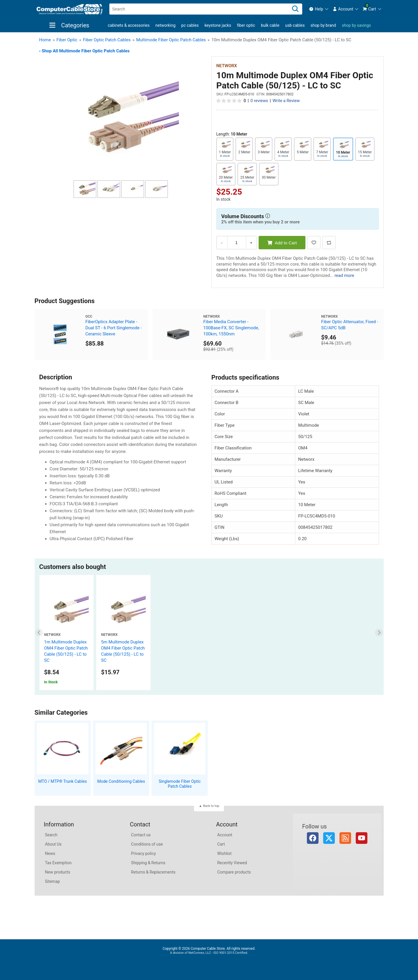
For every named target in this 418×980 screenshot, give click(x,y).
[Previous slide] (39, 633)
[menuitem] (319, 9)
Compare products (234, 872)
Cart (221, 844)
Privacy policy (144, 853)
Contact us (141, 835)
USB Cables (295, 25)
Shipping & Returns (148, 863)
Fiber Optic (246, 25)
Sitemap (53, 881)
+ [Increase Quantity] (251, 243)
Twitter (329, 838)
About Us (53, 844)
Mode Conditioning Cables (121, 781)
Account (225, 835)
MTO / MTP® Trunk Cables (63, 781)
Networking (165, 25)
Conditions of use (147, 844)
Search (51, 835)
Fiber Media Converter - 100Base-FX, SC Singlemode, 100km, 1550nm (231, 328)
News (50, 853)
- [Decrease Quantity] (222, 243)
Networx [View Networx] (227, 66)
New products (58, 872)
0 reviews (259, 101)
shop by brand (323, 25)
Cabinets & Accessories (129, 25)
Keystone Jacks (218, 25)
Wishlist (224, 853)
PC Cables (190, 25)
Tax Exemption (58, 863)
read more (344, 275)
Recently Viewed (232, 863)
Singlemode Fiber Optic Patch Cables (180, 784)
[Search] (295, 9)
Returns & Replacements (153, 872)
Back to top (211, 806)
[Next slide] (379, 633)
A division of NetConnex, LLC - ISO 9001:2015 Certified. (209, 953)
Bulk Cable (270, 25)
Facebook (313, 838)
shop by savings (356, 25)
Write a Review (286, 101)
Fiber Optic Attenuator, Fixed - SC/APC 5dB (350, 325)
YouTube (362, 838)
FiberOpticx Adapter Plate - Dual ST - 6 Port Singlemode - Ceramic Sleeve (113, 328)
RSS (345, 838)
